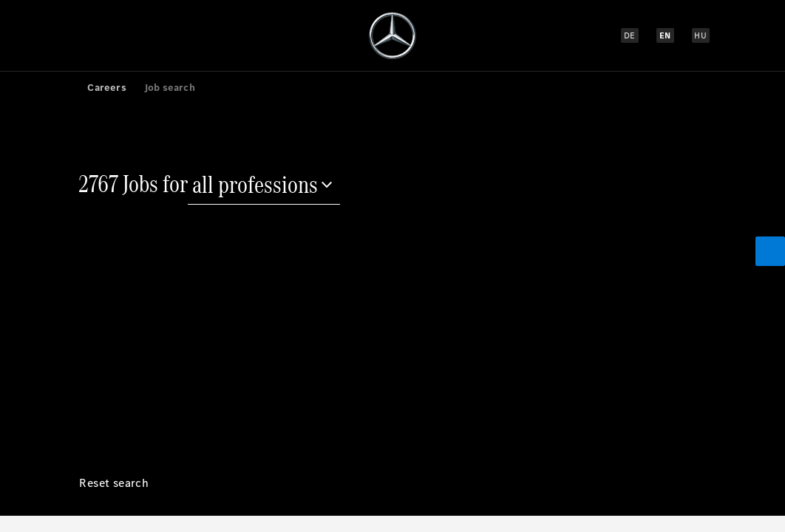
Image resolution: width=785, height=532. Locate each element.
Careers (106, 88)
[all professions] (264, 186)
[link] (69, 87)
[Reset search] (114, 495)
